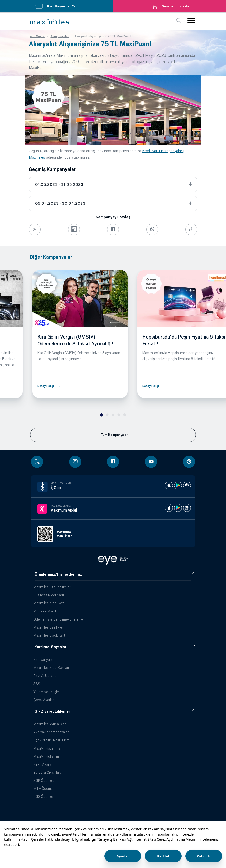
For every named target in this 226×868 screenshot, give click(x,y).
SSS (37, 684)
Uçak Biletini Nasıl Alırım (51, 740)
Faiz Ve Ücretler (45, 676)
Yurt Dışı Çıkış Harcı (48, 772)
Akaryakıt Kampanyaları (51, 732)
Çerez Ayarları (44, 700)
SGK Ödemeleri (45, 780)
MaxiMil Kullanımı (46, 756)
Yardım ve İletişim (46, 692)
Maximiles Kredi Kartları (51, 668)
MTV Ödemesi (44, 788)
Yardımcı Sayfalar (51, 647)
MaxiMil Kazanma (47, 748)
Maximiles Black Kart (49, 635)
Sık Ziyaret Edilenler (52, 711)
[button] (50, 21)
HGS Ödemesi (44, 797)
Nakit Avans (43, 764)
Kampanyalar (43, 659)
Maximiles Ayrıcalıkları (50, 724)
